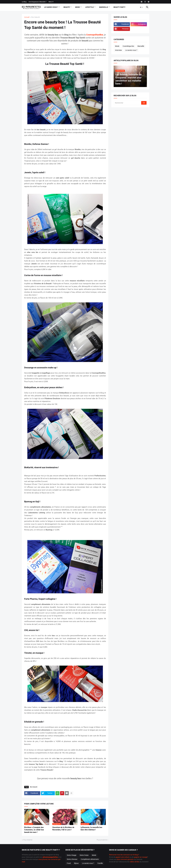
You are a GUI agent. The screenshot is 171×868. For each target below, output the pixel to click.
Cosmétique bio (128, 46)
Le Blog (24, 2)
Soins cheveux (72, 859)
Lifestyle (89, 7)
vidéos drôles (134, 862)
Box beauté (36, 17)
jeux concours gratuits (125, 859)
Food (69, 863)
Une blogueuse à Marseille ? (38, 2)
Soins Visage (72, 855)
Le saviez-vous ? (131, 50)
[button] (141, 7)
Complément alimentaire (90, 859)
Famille (100, 863)
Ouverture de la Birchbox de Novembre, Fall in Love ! (63, 829)
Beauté (67, 7)
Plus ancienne (102, 840)
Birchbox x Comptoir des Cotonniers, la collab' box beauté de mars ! (34, 830)
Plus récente (28, 840)
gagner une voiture (122, 857)
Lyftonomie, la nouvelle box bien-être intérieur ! (91, 829)
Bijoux (76, 863)
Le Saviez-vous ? (51, 7)
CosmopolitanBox (95, 35)
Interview (118, 50)
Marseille (104, 7)
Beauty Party (119, 7)
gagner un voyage (141, 857)
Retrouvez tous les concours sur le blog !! (124, 855)
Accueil (27, 17)
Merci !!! (51, 2)
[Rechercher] (128, 103)
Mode (77, 7)
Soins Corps (84, 855)
